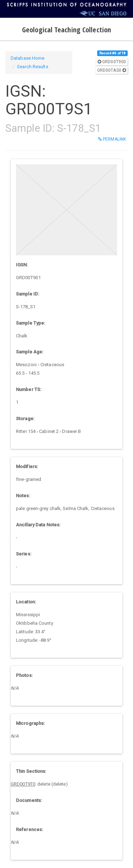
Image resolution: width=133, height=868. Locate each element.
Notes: (23, 496)
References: (29, 829)
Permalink (112, 139)
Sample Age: (30, 352)
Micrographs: (30, 723)
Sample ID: (27, 294)
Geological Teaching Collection (66, 30)
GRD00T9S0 (112, 62)
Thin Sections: (31, 771)
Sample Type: (31, 323)
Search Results (32, 67)
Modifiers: (27, 466)
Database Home (27, 58)
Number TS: (29, 389)
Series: (24, 554)
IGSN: (22, 265)
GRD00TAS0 (112, 70)
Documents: (29, 800)
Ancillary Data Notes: (38, 525)
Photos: (24, 675)
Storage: (25, 419)
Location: (26, 602)
